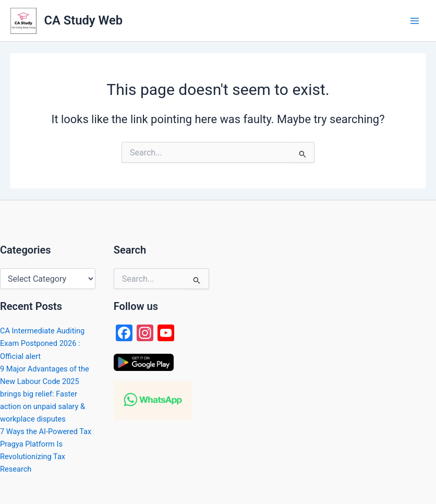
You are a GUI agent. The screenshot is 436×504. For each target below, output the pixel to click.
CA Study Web (83, 20)
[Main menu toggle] (415, 21)
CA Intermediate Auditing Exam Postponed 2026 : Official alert (42, 343)
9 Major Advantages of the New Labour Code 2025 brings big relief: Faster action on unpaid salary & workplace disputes (45, 394)
